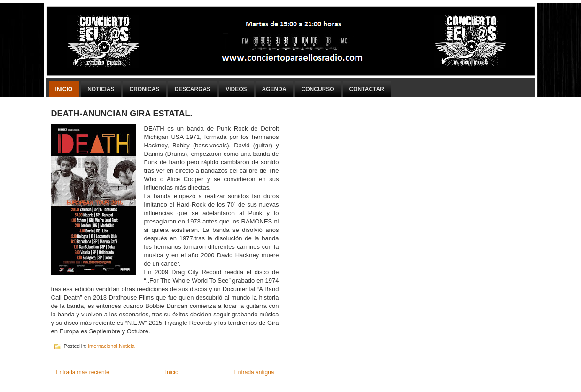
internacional (103, 346)
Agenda (274, 89)
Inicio (64, 89)
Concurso (318, 89)
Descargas (193, 89)
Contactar (367, 89)
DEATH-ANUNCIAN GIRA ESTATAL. (122, 114)
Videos (236, 89)
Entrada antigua (254, 372)
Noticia (127, 346)
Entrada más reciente (83, 372)
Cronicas (145, 89)
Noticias (101, 89)
